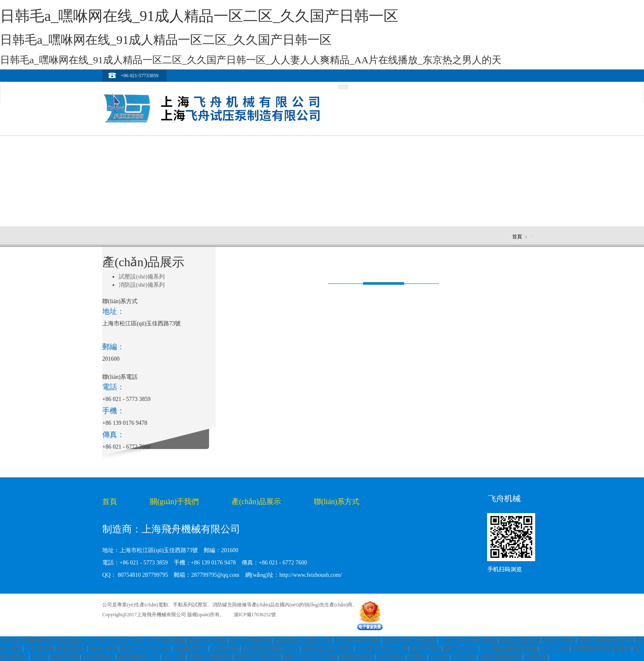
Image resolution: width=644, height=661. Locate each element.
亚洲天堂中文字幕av (328, 648)
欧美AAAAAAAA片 (146, 648)
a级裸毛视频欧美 (501, 657)
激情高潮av (391, 657)
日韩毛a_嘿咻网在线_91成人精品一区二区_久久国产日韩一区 (77, 640)
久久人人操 (555, 648)
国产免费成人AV (139, 657)
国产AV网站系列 (251, 640)
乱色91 (40, 657)
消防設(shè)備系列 (142, 285)
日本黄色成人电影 (358, 640)
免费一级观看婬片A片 (606, 640)
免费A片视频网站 (210, 657)
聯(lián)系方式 (337, 502)
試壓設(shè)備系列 (142, 277)
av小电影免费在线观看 (509, 648)
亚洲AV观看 (426, 648)
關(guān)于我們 (174, 502)
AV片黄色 (465, 657)
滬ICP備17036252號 (255, 615)
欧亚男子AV (72, 648)
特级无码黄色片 (520, 640)
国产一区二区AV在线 (310, 657)
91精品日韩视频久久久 (271, 648)
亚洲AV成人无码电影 (410, 640)
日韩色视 (536, 657)
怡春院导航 (66, 657)
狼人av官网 (104, 648)
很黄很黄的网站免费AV (602, 648)
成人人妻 (174, 657)
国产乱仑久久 (461, 648)
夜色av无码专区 (208, 640)
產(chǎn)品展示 (256, 502)
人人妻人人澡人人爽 (382, 648)
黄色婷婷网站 (357, 657)
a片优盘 (439, 657)
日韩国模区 (225, 648)
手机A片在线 (559, 640)
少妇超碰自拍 (191, 648)
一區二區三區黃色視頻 (469, 640)
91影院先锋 (40, 648)
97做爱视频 (171, 640)
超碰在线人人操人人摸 (304, 640)
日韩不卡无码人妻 (258, 657)
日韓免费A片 (99, 657)
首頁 (517, 237)
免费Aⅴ (418, 657)
